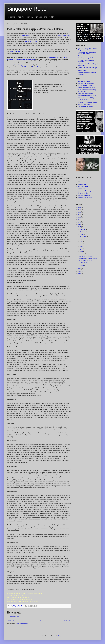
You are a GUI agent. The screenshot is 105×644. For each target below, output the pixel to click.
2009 (80, 222)
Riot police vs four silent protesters (87, 102)
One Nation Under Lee (84, 100)
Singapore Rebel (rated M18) (86, 83)
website (23, 63)
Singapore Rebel (27, 9)
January (82, 266)
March (81, 251)
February (82, 254)
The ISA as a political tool (85, 56)
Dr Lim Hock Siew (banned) (85, 93)
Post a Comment (14, 616)
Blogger (60, 636)
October (82, 234)
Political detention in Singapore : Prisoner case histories (87, 53)
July (81, 241)
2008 (80, 224)
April (81, 249)
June (81, 244)
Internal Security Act (64, 36)
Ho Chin (26, 36)
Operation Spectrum (20, 65)
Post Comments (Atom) (22, 623)
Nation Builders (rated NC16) (86, 98)
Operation (31, 41)
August (82, 239)
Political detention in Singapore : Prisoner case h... (88, 262)
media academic (53, 57)
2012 (80, 215)
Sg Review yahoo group (84, 191)
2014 (80, 210)
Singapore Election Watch (85, 197)
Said (26, 67)
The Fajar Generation (84, 81)
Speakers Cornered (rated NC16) (87, 96)
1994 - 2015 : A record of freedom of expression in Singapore (87, 49)
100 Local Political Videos (85, 104)
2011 (80, 217)
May (81, 246)
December (83, 229)
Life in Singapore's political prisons (87, 58)
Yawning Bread (82, 189)
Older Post (67, 620)
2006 (80, 269)
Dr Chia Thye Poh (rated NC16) (87, 88)
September (83, 237)
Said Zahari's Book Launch (85, 106)
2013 (80, 212)
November (83, 232)
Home (39, 620)
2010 (80, 219)
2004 (80, 274)
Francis (36, 67)
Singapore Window (83, 193)
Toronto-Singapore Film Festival (88, 259)
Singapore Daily (82, 184)
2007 (80, 227)
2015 (80, 207)
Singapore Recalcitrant (84, 195)
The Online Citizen (83, 187)
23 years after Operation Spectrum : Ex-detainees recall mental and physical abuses (87, 69)
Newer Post (11, 620)
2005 (80, 271)
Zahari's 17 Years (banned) (85, 86)
